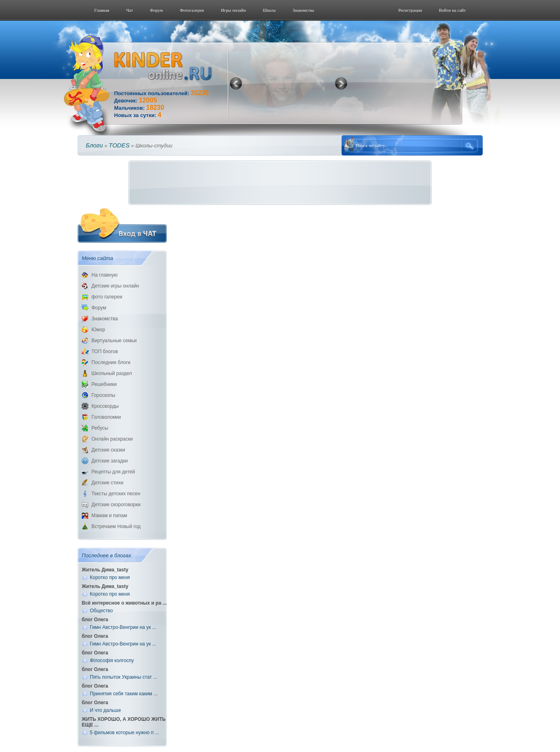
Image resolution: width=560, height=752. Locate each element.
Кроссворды (105, 406)
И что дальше (105, 710)
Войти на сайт (452, 10)
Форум (157, 10)
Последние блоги (111, 362)
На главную (104, 275)
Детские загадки (110, 461)
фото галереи (107, 297)
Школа (269, 10)
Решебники (104, 384)
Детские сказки (108, 450)
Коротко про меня (110, 577)
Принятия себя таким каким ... (124, 694)
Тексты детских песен (116, 494)
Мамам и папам (109, 516)
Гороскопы (103, 395)
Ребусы (100, 428)
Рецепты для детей (113, 472)
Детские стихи (107, 483)
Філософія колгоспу (112, 660)
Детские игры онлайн (115, 286)
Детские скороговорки (116, 505)
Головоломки (106, 417)
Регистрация (410, 10)
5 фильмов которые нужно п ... (124, 733)
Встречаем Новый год (116, 526)
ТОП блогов (105, 352)
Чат (130, 10)
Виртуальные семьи (114, 341)
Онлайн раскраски (112, 439)
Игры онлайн (233, 10)
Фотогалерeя (192, 10)
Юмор (98, 330)
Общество (101, 611)
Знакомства (303, 10)
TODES (119, 145)
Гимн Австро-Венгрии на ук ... (123, 627)
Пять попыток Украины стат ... (124, 677)
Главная (102, 10)
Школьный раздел (112, 373)
